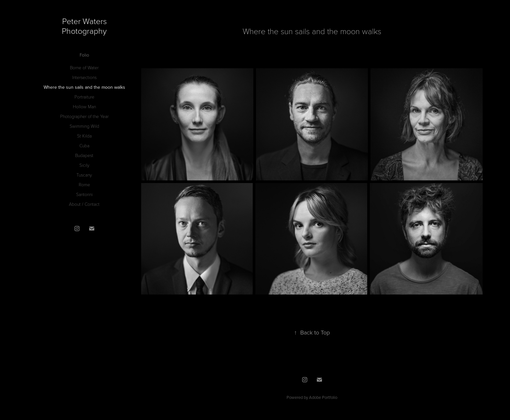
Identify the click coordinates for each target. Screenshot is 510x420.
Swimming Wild (84, 126)
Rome (84, 184)
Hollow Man (84, 106)
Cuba (84, 145)
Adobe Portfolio (323, 397)
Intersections (84, 77)
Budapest (84, 155)
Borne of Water (84, 67)
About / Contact (84, 204)
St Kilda (84, 136)
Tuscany (84, 175)
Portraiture (84, 97)
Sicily (84, 165)
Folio (84, 55)
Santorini (84, 194)
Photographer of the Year (84, 116)
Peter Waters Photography (85, 26)
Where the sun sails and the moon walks (84, 87)
